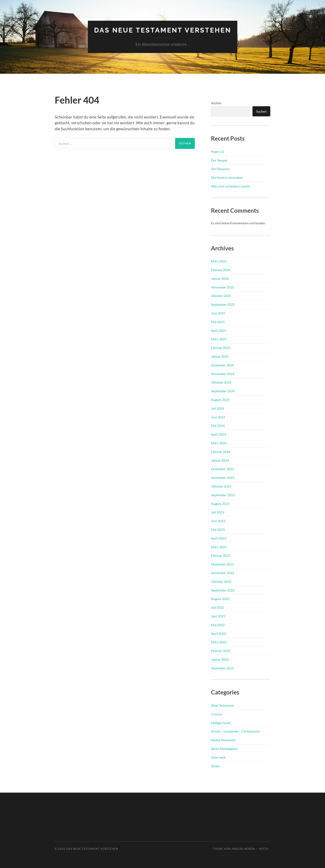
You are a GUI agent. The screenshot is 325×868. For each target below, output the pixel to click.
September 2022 (223, 590)
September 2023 (223, 495)
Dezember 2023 (222, 469)
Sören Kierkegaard (224, 749)
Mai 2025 (218, 322)
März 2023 (219, 547)
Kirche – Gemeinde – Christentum (235, 731)
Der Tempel (219, 160)
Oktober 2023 (221, 486)
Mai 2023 (218, 529)
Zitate (215, 766)
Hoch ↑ (265, 849)
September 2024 (223, 391)
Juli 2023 (218, 512)
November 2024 (223, 374)
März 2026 (219, 261)
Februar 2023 (221, 555)
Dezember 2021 (222, 668)
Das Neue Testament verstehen (163, 30)
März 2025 (219, 339)
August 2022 (220, 599)
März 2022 (219, 642)
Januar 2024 (220, 460)
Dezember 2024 (222, 365)
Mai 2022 (218, 625)
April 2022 (219, 633)
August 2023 (220, 504)
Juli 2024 (218, 408)
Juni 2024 (218, 417)
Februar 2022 (221, 651)
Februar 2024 (221, 452)
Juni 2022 (218, 616)
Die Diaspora (220, 169)
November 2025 (223, 287)
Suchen (216, 103)
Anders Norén (243, 849)
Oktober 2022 (221, 581)
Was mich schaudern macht (230, 186)
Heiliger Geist (221, 723)
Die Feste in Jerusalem (227, 177)
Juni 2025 (218, 313)
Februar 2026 (221, 270)
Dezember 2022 (222, 564)
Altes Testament (223, 705)
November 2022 (223, 573)
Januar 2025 (220, 356)
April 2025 (219, 330)
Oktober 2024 (221, 382)
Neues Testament (223, 740)
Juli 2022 (218, 607)
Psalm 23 (218, 152)
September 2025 (223, 304)
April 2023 (219, 538)
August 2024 (220, 400)
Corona (216, 714)
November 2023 (223, 477)
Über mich (218, 757)
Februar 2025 (221, 348)
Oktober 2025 (221, 296)
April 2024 (219, 434)
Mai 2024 (218, 426)
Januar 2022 (220, 659)
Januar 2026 (220, 278)
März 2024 (219, 443)
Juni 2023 (218, 521)
